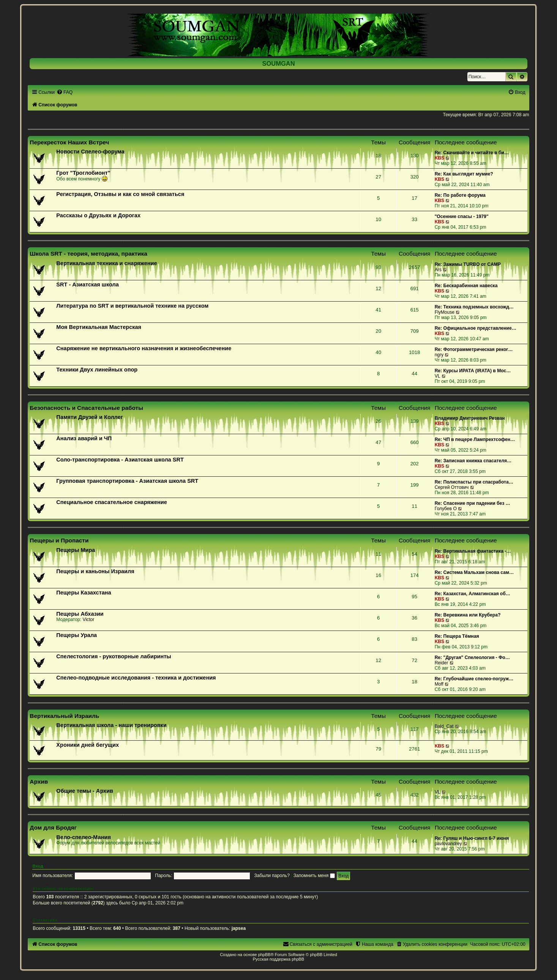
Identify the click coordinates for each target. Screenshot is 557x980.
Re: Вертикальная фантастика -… (473, 551)
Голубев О (446, 509)
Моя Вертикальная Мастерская (99, 327)
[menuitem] (65, 92)
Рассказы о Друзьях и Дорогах (98, 215)
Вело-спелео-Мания (84, 837)
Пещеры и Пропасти (59, 540)
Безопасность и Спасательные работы (86, 408)
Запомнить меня (314, 876)
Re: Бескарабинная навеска (466, 286)
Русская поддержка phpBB (278, 959)
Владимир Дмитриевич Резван (470, 418)
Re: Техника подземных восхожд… (474, 307)
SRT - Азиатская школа (87, 285)
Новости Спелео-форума (90, 152)
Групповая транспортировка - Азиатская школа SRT (127, 481)
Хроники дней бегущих (88, 745)
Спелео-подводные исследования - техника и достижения (136, 678)
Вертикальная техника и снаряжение (107, 263)
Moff (439, 684)
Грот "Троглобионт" (83, 173)
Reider (442, 663)
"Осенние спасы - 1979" (462, 217)
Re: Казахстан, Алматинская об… (473, 594)
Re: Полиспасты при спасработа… (474, 482)
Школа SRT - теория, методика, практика (88, 254)
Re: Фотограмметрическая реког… (474, 349)
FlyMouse (445, 312)
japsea (239, 928)
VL (438, 376)
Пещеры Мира (76, 550)
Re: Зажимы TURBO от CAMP (468, 264)
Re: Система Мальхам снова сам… (474, 572)
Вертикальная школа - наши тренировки (111, 725)
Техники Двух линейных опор (97, 370)
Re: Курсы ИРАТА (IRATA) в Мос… (473, 371)
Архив (39, 782)
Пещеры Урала (77, 635)
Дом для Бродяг (53, 827)
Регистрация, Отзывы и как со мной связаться (120, 194)
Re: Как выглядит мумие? (464, 174)
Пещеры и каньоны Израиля (95, 571)
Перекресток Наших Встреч (69, 142)
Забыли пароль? (272, 876)
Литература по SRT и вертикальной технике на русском (132, 306)
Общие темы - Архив (85, 791)
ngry (439, 355)
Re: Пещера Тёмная (457, 636)
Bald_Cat (444, 726)
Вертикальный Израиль (64, 716)
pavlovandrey (448, 844)
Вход (38, 866)
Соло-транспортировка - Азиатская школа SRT (120, 460)
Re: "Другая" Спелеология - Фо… (472, 658)
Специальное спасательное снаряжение (111, 502)
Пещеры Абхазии (80, 614)
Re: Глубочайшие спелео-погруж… (474, 679)
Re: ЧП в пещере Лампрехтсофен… (475, 439)
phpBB (264, 955)
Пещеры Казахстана (84, 593)
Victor (89, 620)
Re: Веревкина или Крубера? (468, 615)
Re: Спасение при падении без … (473, 503)
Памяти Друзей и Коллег (89, 417)
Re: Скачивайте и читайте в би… (472, 153)
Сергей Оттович (452, 487)
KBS (440, 158)
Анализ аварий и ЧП (84, 438)
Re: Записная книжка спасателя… (473, 461)
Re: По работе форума (460, 195)
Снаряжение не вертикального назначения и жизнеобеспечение (144, 348)
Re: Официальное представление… (476, 328)
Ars (438, 270)
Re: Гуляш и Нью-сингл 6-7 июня (472, 838)
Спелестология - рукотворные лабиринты (114, 656)
